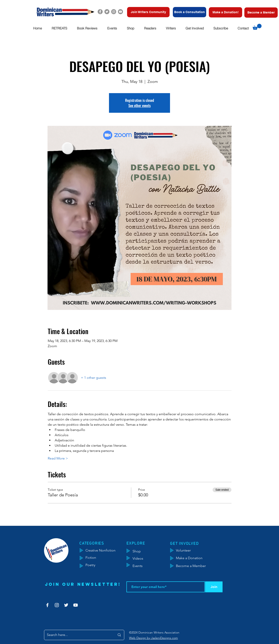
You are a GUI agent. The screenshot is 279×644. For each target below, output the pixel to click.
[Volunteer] (185, 550)
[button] (59, 28)
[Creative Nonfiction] (106, 550)
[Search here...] (78, 635)
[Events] (150, 566)
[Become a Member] (261, 13)
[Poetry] (94, 565)
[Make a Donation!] (225, 12)
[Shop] (143, 551)
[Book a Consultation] (190, 12)
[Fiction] (94, 558)
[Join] (214, 587)
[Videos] (141, 559)
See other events (139, 106)
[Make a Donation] (194, 558)
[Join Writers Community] (148, 12)
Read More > (58, 458)
